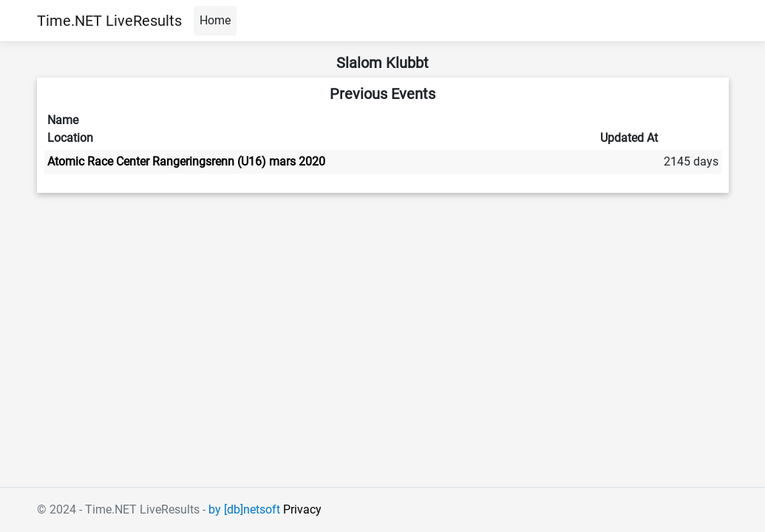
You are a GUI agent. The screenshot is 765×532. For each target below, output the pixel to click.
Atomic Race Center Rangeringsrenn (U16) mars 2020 (186, 161)
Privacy (302, 509)
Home (215, 20)
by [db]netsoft (244, 509)
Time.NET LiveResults (109, 21)
